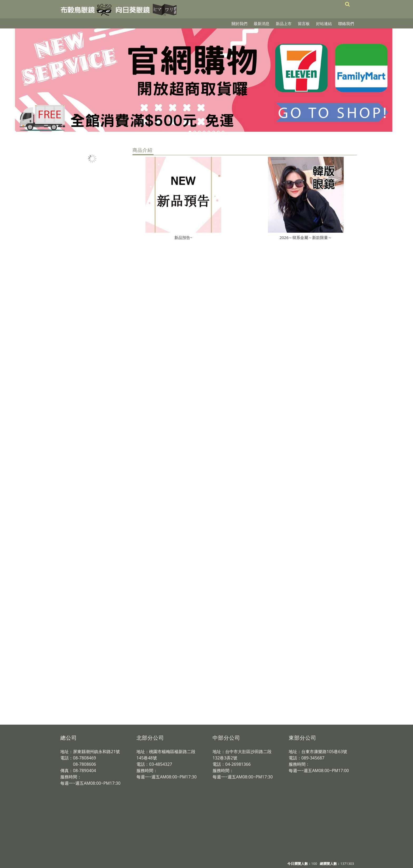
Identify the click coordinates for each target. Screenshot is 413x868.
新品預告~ (183, 237)
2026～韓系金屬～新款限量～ (306, 237)
